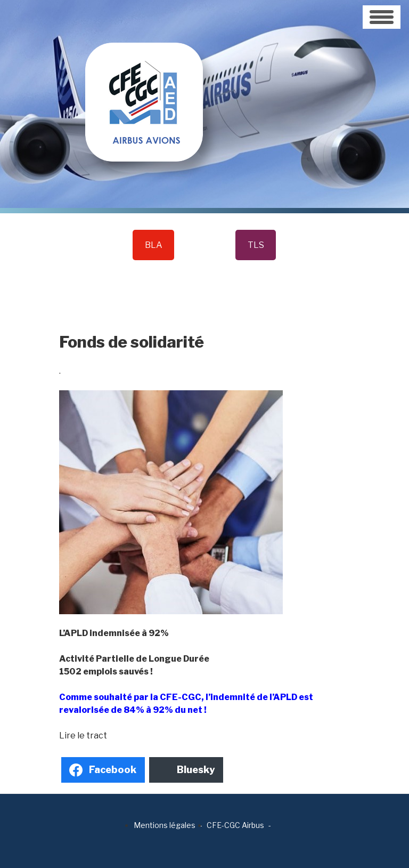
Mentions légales (165, 825)
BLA (154, 245)
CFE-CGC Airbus (235, 825)
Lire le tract (83, 736)
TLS (256, 245)
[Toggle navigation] (382, 17)
